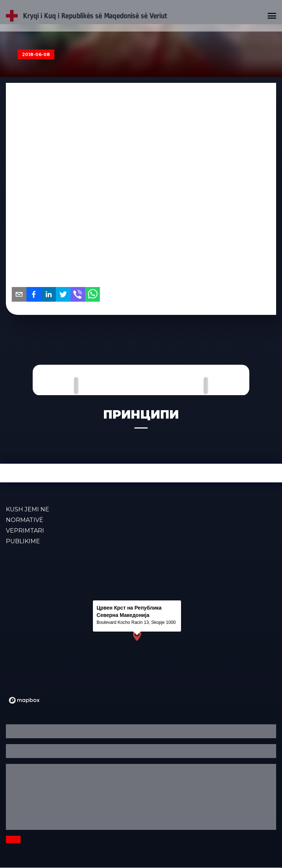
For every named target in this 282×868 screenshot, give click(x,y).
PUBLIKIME (23, 541)
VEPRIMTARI (25, 531)
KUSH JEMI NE (28, 509)
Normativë (25, 520)
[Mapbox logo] (24, 700)
